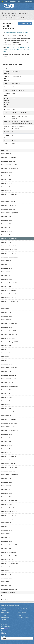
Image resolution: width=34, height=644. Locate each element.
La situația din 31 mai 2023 (9, 464)
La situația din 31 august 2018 (10, 257)
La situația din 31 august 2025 (10, 563)
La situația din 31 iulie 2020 (9, 338)
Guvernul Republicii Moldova (11, 1)
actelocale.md (5, 617)
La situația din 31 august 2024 (10, 519)
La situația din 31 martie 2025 (9, 545)
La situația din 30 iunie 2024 (9, 512)
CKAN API (4, 624)
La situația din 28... (6, 191)
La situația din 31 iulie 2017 (9, 209)
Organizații (9, 13)
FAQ (2, 622)
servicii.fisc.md (22, 613)
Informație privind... (9, 16)
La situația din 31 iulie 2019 (9, 298)
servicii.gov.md (5, 613)
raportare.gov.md (22, 608)
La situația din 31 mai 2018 (9, 246)
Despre (4, 619)
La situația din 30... (6, 154)
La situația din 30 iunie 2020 (9, 335)
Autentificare (29, 1)
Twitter (4, 596)
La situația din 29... (6, 320)
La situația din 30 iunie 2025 (9, 556)
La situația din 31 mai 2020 (9, 331)
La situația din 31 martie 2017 (9, 194)
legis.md (20, 610)
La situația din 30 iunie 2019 (9, 294)
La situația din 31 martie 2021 (9, 368)
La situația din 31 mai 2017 (9, 202)
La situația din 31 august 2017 (10, 213)
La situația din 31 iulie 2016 (9, 161)
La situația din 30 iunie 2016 (9, 165)
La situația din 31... (6, 176)
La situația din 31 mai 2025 (9, 552)
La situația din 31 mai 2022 (9, 419)
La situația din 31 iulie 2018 (9, 253)
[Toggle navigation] (30, 6)
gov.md (3, 608)
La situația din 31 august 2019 (10, 301)
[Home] (3, 13)
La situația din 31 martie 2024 (9, 501)
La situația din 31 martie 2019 (9, 283)
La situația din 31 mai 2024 (9, 508)
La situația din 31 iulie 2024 (9, 515)
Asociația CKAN (5, 626)
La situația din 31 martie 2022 (9, 412)
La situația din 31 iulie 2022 (9, 427)
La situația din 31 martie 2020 (9, 323)
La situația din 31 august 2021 (10, 386)
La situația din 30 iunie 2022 (9, 423)
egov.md (3, 610)
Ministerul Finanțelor (21, 13)
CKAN (4, 633)
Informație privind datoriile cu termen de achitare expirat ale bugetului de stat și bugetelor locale (16, 49)
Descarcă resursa (25, 23)
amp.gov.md (21, 615)
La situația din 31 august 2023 (10, 475)
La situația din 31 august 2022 (10, 430)
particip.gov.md (5, 615)
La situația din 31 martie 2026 (9, 589)
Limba (3, 636)
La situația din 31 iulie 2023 (9, 471)
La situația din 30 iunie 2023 (9, 467)
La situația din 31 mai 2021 (9, 375)
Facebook (5, 600)
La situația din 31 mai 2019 (9, 290)
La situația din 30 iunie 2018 (9, 250)
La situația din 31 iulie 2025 (9, 560)
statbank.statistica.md (24, 617)
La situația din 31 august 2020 (10, 342)
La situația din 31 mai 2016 (9, 157)
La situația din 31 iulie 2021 (9, 382)
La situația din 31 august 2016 (10, 168)
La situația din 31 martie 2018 (14, 18)
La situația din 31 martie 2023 (9, 456)
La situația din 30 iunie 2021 (9, 379)
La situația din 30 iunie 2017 (9, 205)
